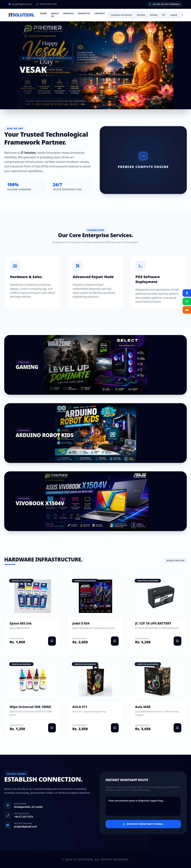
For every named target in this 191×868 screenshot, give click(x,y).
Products (84, 14)
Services (68, 14)
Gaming (154, 15)
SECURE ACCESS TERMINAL (165, 4)
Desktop (141, 15)
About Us (55, 15)
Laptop (174, 15)
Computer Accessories (121, 15)
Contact (100, 14)
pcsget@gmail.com (20, 4)
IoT (164, 15)
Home (43, 14)
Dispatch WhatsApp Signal (143, 824)
